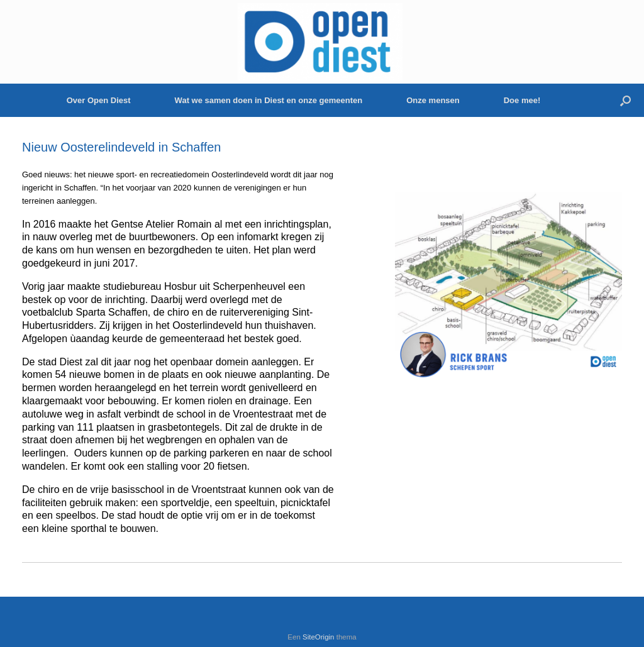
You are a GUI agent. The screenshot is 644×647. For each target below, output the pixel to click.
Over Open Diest (99, 100)
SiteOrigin (319, 637)
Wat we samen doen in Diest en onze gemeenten (269, 100)
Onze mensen (433, 100)
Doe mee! (522, 100)
